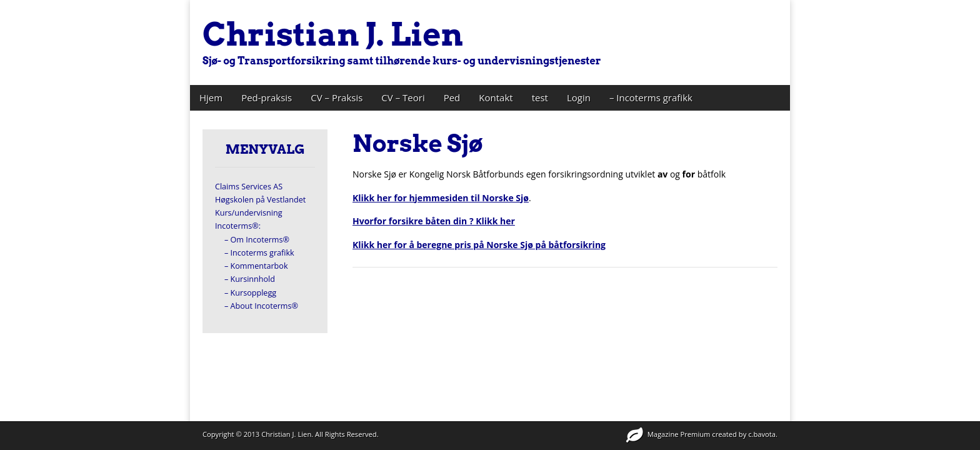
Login (579, 97)
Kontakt (496, 97)
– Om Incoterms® (257, 240)
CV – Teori (403, 97)
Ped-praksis (267, 97)
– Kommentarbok (256, 266)
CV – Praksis (337, 97)
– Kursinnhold (250, 279)
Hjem (211, 97)
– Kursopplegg (250, 293)
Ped (452, 97)
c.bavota (762, 434)
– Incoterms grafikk (651, 97)
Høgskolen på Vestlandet (260, 200)
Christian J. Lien (333, 34)
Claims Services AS (249, 187)
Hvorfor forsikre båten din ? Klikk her (434, 221)
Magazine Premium (679, 434)
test (540, 97)
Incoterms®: (238, 226)
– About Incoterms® (261, 306)
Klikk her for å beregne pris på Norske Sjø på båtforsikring (479, 245)
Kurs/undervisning (249, 213)
